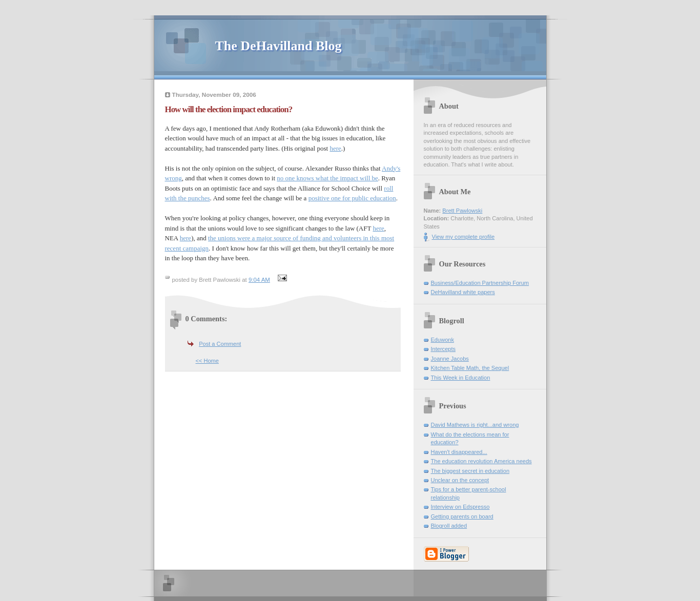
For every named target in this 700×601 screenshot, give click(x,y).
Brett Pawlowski (462, 211)
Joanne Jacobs (450, 359)
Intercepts (444, 349)
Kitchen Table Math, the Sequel (470, 368)
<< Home (207, 361)
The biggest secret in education (470, 471)
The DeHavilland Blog (279, 46)
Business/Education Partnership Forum (480, 283)
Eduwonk (442, 340)
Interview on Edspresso (460, 507)
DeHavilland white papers (463, 292)
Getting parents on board (462, 516)
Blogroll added (449, 526)
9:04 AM (259, 280)
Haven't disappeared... (459, 452)
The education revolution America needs (481, 461)
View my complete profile (464, 237)
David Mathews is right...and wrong (475, 425)
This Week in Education (461, 378)
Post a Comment (220, 344)
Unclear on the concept (460, 480)
